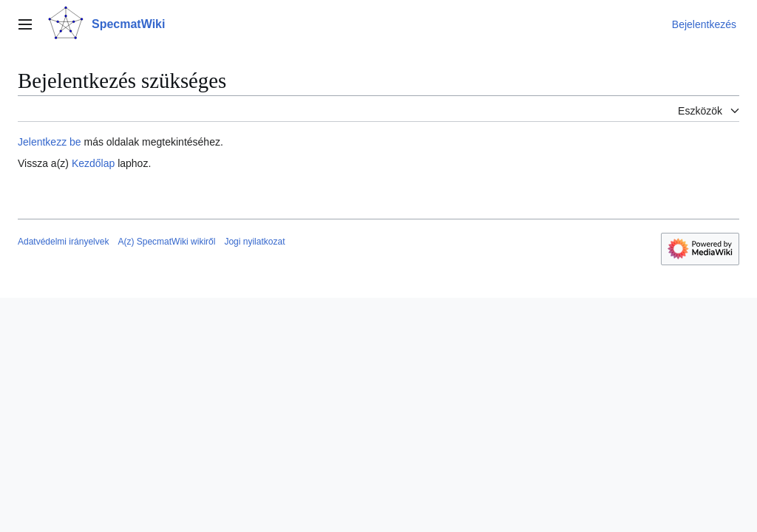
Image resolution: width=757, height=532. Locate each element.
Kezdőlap (93, 163)
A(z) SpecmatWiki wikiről (166, 242)
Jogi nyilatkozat (254, 242)
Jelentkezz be (50, 142)
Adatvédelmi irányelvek (63, 242)
